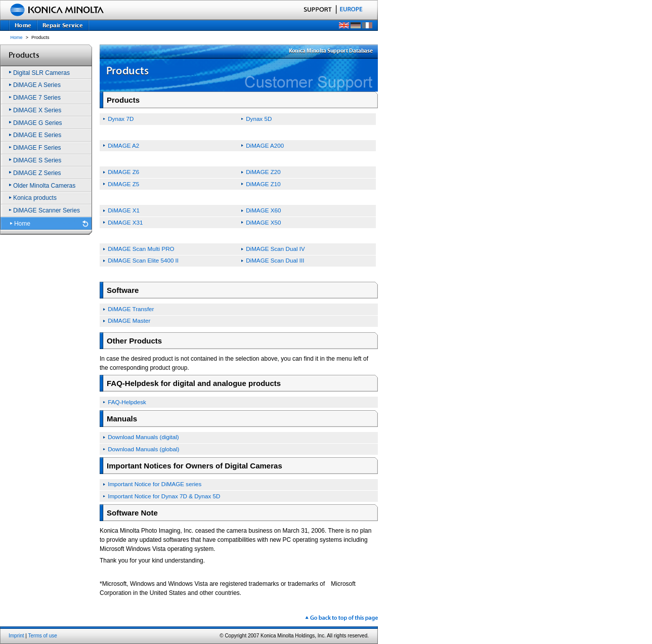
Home (17, 37)
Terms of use (43, 636)
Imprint (16, 636)
